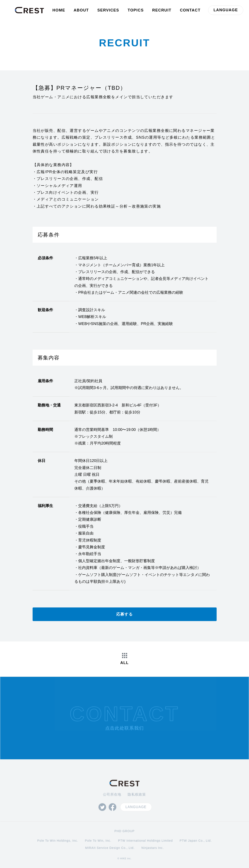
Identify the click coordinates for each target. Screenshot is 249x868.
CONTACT (190, 10)
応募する (125, 614)
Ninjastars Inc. (152, 846)
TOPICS (136, 10)
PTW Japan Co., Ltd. (195, 839)
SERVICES (108, 10)
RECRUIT (162, 10)
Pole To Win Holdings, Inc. (58, 839)
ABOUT (81, 10)
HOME (59, 10)
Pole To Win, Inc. (98, 839)
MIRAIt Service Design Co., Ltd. (110, 846)
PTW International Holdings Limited (145, 839)
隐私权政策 (137, 793)
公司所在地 (112, 793)
